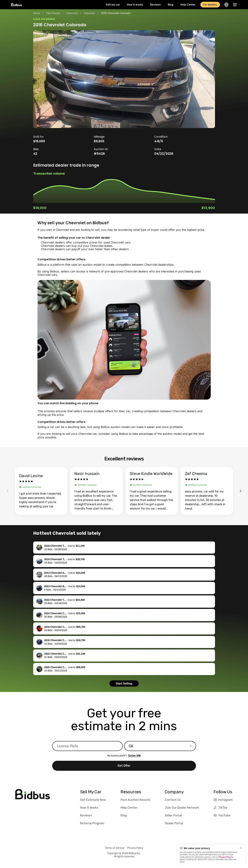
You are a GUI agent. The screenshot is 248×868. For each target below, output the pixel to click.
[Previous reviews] (7, 491)
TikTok (220, 808)
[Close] (241, 848)
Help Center (188, 5)
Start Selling (124, 683)
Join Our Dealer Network (182, 808)
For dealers (210, 5)
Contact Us (173, 800)
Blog (171, 5)
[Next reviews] (241, 491)
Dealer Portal (174, 823)
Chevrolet (72, 13)
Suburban (89, 13)
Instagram (223, 800)
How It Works (89, 808)
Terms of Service (115, 848)
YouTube (222, 815)
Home (37, 13)
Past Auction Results (135, 800)
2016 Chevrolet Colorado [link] (116, 13)
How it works (135, 5)
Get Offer (124, 766)
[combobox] (160, 746)
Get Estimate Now (93, 800)
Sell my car (113, 5)
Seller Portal (173, 815)
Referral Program (92, 823)
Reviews (155, 5)
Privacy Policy (135, 848)
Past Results (53, 13)
